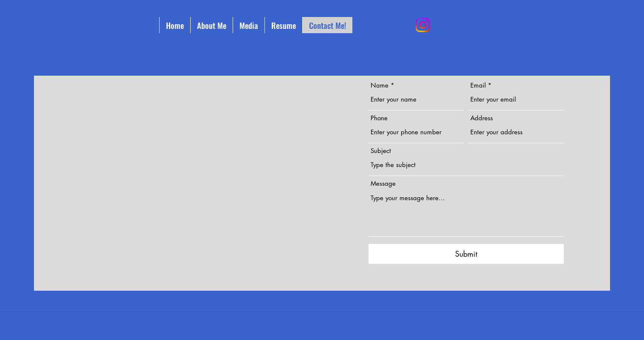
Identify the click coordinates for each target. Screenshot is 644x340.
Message (383, 183)
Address (482, 118)
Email (478, 85)
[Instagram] (423, 25)
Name (380, 85)
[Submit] (466, 254)
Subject (381, 151)
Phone (379, 118)
